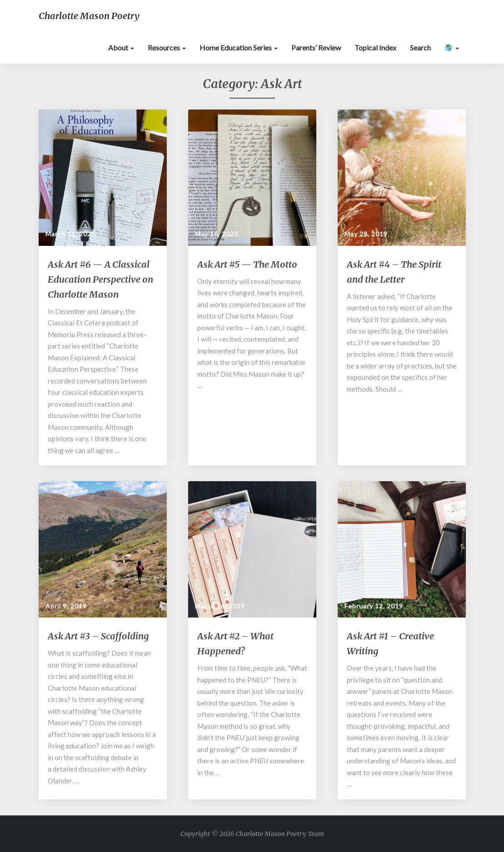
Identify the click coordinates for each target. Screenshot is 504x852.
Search (420, 47)
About (121, 47)
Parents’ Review (316, 47)
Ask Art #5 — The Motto (247, 264)
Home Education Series (239, 47)
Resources (167, 47)
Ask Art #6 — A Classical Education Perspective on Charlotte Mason (100, 279)
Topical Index (375, 47)
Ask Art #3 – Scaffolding (98, 636)
